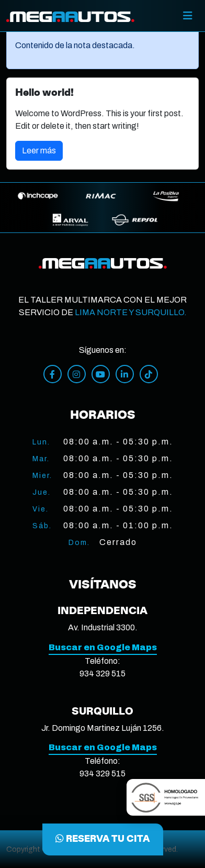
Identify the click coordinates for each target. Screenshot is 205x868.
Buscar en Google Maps (103, 647)
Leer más (39, 151)
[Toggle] (188, 16)
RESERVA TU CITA (103, 839)
